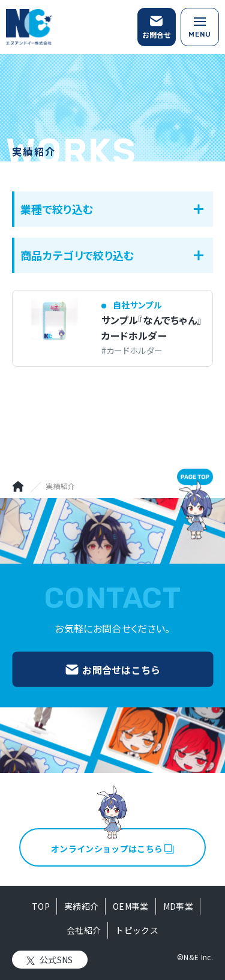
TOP (41, 906)
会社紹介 (84, 930)
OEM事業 (131, 906)
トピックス (137, 930)
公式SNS (56, 960)
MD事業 (178, 906)
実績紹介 (81, 906)
